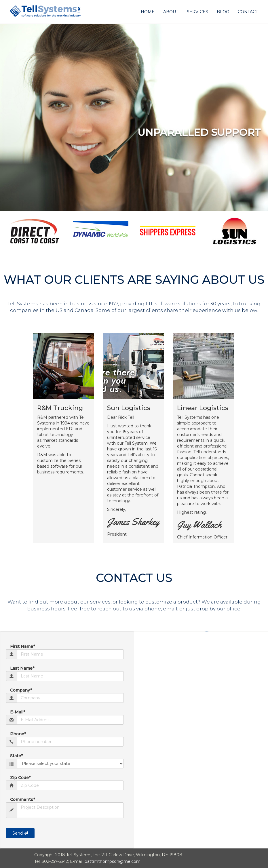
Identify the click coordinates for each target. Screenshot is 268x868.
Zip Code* (20, 778)
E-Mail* (18, 712)
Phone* (18, 734)
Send (20, 833)
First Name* (22, 646)
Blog (223, 12)
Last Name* (22, 668)
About (171, 12)
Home (148, 12)
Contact (248, 12)
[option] (34, 231)
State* (16, 756)
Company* (21, 690)
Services (197, 12)
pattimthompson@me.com (113, 861)
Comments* (22, 800)
